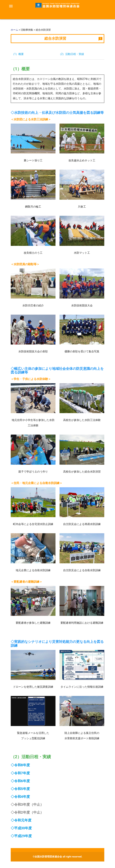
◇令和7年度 (20, 773)
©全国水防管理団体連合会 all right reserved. (57, 857)
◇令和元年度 (21, 820)
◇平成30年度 (21, 828)
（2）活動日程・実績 (71, 54)
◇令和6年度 (20, 781)
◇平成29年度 (21, 836)
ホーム (14, 30)
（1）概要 (18, 54)
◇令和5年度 (20, 789)
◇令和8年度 (20, 765)
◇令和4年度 (20, 797)
